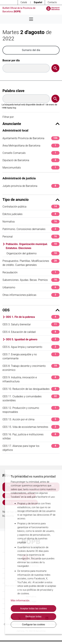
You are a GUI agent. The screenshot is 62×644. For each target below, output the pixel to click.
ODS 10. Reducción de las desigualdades (31, 389)
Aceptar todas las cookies (33, 608)
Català (24, 2)
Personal (31, 237)
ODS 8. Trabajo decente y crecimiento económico (31, 368)
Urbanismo (31, 287)
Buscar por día (11, 60)
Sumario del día (31, 50)
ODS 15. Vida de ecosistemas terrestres (31, 427)
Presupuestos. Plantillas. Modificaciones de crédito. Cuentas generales (31, 263)
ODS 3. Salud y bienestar (31, 324)
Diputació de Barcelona (31, 160)
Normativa (31, 222)
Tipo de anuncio (31, 200)
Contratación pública (31, 207)
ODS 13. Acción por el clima (31, 419)
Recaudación (31, 272)
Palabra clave (13, 91)
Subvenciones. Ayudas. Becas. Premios (31, 280)
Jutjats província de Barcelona (31, 186)
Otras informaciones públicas (31, 295)
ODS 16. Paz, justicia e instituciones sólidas (31, 436)
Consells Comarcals (31, 153)
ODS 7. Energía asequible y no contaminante (31, 356)
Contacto (52, 2)
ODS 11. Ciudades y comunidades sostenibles (31, 398)
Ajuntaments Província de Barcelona (31, 138)
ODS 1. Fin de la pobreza (33, 317)
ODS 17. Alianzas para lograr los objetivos (31, 448)
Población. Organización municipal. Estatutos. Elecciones (33, 246)
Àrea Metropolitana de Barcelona (31, 146)
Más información (20, 600)
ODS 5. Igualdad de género (33, 339)
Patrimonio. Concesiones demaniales (31, 229)
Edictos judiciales (31, 214)
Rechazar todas (33, 616)
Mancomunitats (31, 168)
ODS (31, 310)
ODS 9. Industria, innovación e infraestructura (31, 379)
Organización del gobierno (33, 253)
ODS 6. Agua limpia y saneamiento (31, 347)
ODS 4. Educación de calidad (31, 332)
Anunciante (31, 124)
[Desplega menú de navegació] (31, 19)
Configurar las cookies (33, 624)
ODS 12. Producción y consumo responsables (31, 410)
